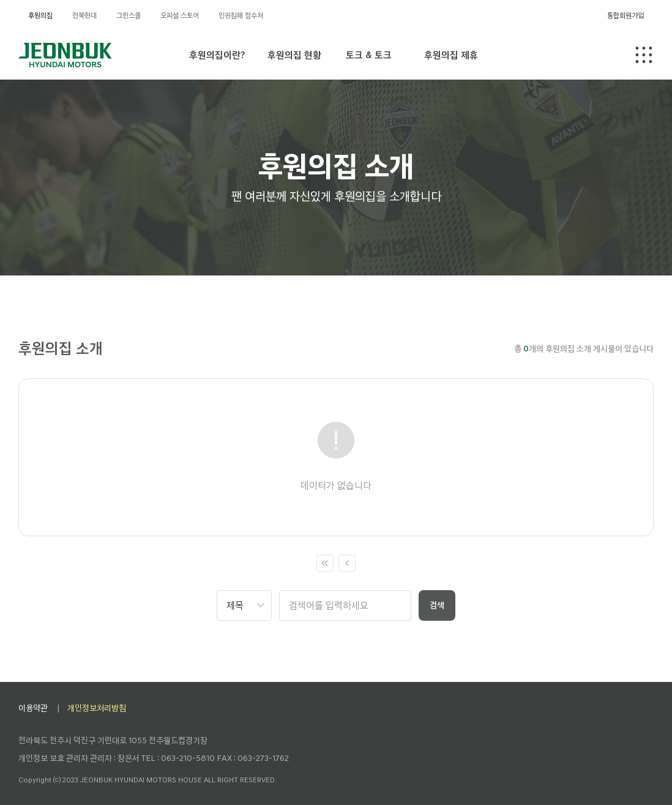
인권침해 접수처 (241, 15)
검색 (437, 605)
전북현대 (84, 15)
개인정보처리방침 (97, 708)
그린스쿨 (129, 15)
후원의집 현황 (294, 55)
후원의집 (40, 15)
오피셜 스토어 (180, 15)
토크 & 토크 (369, 55)
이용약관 (33, 708)
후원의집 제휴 (451, 55)
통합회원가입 (625, 15)
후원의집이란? (217, 55)
